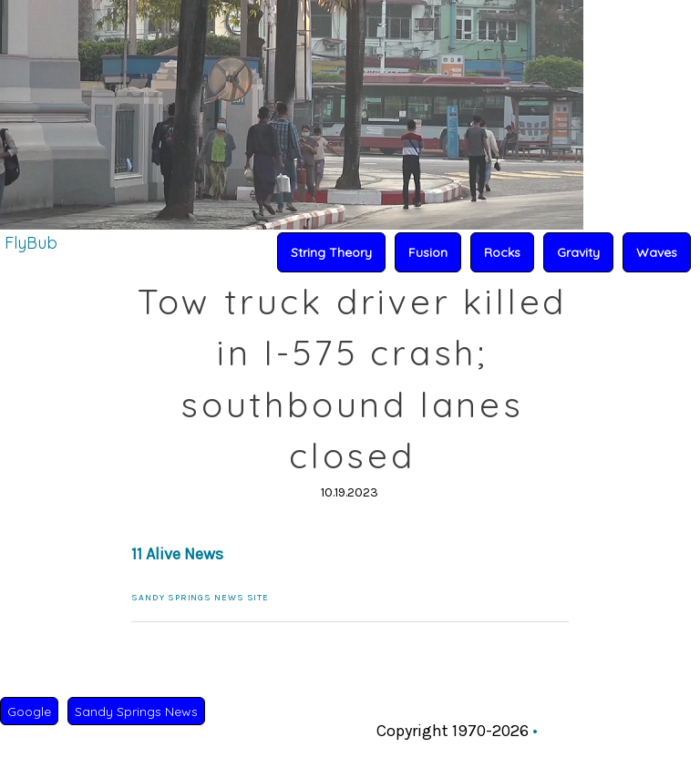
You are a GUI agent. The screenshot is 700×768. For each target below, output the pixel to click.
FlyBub (31, 243)
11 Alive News (177, 554)
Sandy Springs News (136, 712)
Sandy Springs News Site (200, 598)
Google (29, 712)
